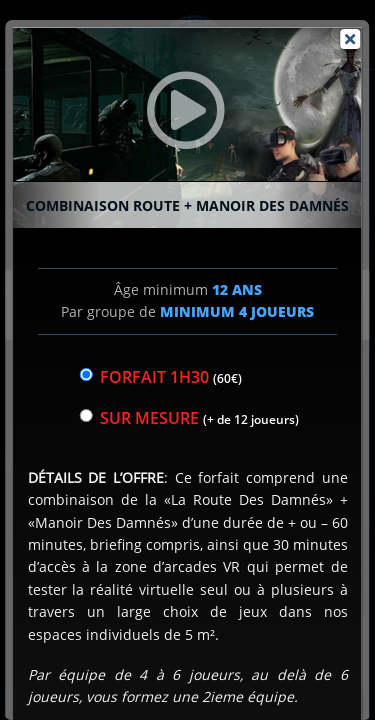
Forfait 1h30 (171, 377)
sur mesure (199, 418)
